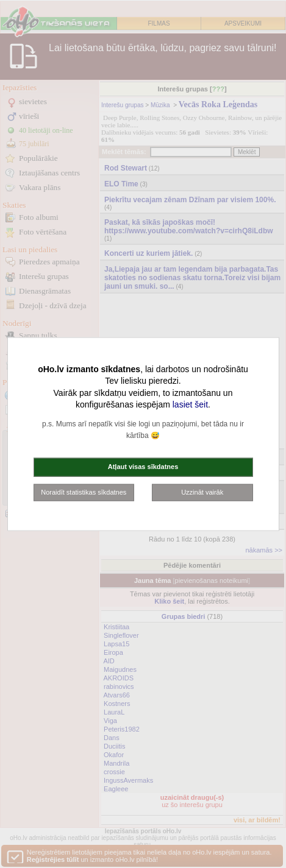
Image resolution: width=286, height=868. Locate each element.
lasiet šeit (190, 404)
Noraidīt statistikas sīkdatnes (84, 492)
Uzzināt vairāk (202, 492)
